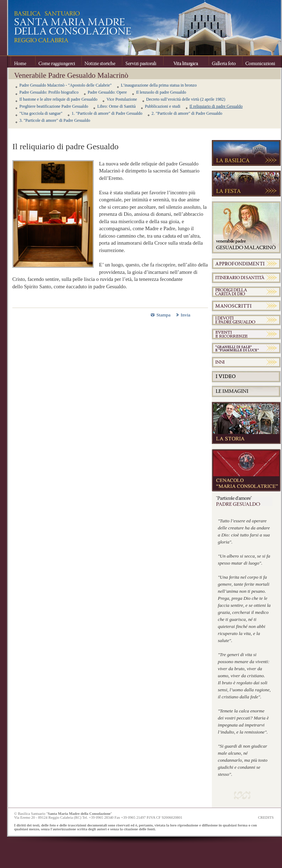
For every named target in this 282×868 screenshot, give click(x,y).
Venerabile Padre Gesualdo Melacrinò (246, 227)
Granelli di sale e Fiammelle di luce (246, 348)
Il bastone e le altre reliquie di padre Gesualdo (58, 99)
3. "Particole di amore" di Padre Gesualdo (55, 120)
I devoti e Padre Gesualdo (246, 320)
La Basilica (246, 153)
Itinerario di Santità (246, 278)
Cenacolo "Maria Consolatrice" (246, 470)
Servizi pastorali (143, 62)
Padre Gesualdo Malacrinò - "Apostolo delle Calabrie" (66, 85)
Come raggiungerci (58, 62)
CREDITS (266, 817)
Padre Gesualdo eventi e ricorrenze (246, 334)
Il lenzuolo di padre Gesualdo (161, 92)
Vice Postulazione (122, 99)
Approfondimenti (246, 264)
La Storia (246, 423)
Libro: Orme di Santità (117, 106)
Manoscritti (246, 306)
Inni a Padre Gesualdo (246, 362)
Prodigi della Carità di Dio (246, 292)
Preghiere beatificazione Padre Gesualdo (54, 106)
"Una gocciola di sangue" (41, 113)
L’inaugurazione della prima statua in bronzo (159, 85)
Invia (186, 315)
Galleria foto (225, 62)
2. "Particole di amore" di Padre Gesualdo (187, 113)
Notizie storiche (102, 62)
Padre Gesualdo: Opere (107, 92)
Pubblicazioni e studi (163, 106)
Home (23, 62)
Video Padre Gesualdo (246, 377)
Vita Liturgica (186, 62)
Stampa (164, 315)
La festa (246, 184)
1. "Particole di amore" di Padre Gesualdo (107, 113)
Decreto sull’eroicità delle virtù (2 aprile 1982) (186, 99)
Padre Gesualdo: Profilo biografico (49, 92)
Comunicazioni (260, 62)
